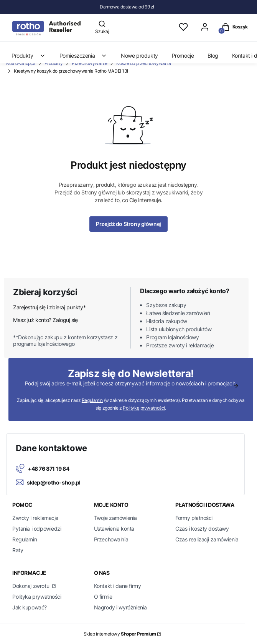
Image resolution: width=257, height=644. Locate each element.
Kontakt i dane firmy (118, 586)
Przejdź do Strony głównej (128, 224)
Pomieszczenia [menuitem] (83, 56)
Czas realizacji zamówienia (207, 539)
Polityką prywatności (144, 408)
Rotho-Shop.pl (21, 63)
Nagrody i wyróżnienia (120, 607)
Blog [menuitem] (213, 56)
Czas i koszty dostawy (202, 529)
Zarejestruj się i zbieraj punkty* (49, 307)
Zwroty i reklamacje (35, 518)
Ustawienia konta (114, 529)
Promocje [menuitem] (183, 56)
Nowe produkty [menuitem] (139, 56)
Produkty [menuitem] (29, 56)
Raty (18, 550)
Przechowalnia (111, 539)
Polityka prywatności (37, 597)
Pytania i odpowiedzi (37, 529)
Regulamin (92, 400)
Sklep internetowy (120, 634)
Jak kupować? (30, 607)
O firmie (103, 597)
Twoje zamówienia (115, 518)
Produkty (54, 63)
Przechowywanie (89, 63)
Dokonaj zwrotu (31, 586)
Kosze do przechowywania (143, 63)
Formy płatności (194, 518)
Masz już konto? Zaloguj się (45, 320)
